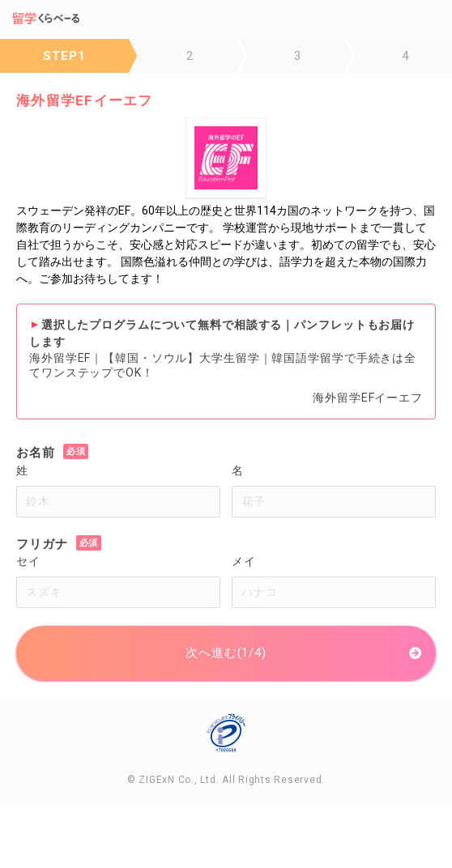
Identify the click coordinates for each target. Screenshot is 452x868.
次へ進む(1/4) (226, 653)
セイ (28, 561)
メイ (244, 561)
